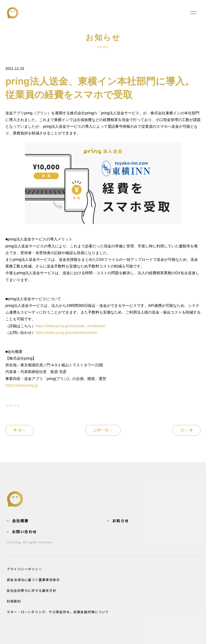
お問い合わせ (24, 532)
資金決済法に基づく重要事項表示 (33, 580)
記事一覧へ (103, 430)
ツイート (13, 405)
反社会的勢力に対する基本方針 (32, 590)
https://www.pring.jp (22, 385)
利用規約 (14, 601)
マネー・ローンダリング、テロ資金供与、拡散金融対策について (58, 612)
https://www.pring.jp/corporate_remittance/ (70, 326)
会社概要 (20, 521)
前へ (20, 430)
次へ (186, 430)
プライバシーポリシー (24, 569)
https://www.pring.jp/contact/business (66, 333)
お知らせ (121, 521)
